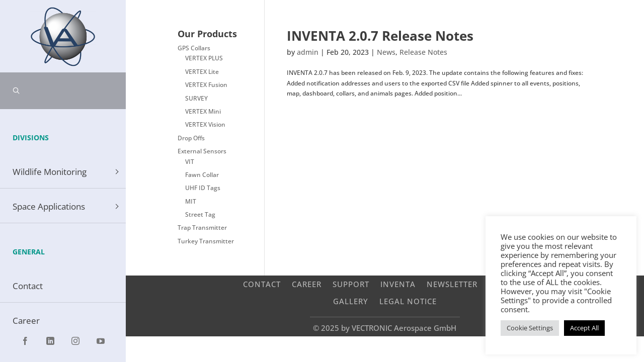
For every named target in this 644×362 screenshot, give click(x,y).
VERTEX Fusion (206, 85)
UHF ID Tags (203, 188)
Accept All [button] (584, 328)
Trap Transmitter (202, 228)
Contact (262, 284)
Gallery (351, 301)
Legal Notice (408, 301)
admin (308, 52)
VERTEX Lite (202, 72)
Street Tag (200, 214)
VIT (190, 162)
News (386, 52)
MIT (191, 201)
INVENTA (398, 284)
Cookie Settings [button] (530, 328)
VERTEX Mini (203, 111)
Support (351, 284)
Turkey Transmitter (206, 241)
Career (307, 284)
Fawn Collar (202, 175)
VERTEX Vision (205, 124)
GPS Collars (194, 48)
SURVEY (196, 98)
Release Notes (423, 52)
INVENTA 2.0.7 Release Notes (380, 36)
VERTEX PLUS (204, 58)
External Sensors (202, 151)
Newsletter (452, 284)
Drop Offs (191, 138)
